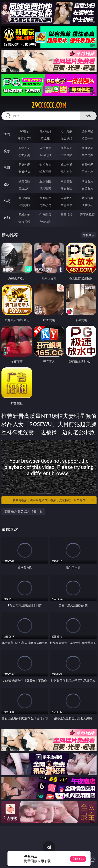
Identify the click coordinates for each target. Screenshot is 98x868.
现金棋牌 (66, 138)
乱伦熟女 (66, 172)
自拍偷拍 (45, 148)
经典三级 (45, 172)
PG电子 (24, 131)
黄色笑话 (66, 205)
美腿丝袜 (24, 188)
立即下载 (78, 859)
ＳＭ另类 (87, 155)
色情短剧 (45, 222)
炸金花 (45, 138)
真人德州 (45, 131)
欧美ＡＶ (66, 148)
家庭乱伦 (45, 198)
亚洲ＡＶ (24, 148)
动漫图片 (87, 181)
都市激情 (24, 198)
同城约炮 (24, 215)
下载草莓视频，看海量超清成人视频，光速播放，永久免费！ (52, 500)
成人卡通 (66, 165)
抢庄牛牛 (87, 138)
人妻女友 (66, 198)
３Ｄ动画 (87, 148)
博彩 (7, 134)
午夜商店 (45, 215)
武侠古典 (87, 198)
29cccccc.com (49, 105)
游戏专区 (87, 131)
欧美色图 (66, 181)
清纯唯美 (45, 188)
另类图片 (87, 188)
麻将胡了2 (24, 138)
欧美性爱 (87, 165)
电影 (7, 168)
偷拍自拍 (45, 165)
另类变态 (87, 172)
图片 (7, 184)
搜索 (88, 116)
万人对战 (66, 131)
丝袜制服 (45, 155)
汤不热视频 (87, 215)
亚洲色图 (45, 181)
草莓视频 (66, 215)
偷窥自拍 (24, 181)
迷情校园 (24, 205)
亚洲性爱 (24, 165)
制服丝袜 (24, 172)
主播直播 (66, 155)
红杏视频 (24, 222)
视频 (7, 151)
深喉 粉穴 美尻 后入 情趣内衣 (23, 512)
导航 (7, 218)
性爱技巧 (87, 205)
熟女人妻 (24, 155)
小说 (7, 201)
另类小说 (45, 205)
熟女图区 (66, 188)
